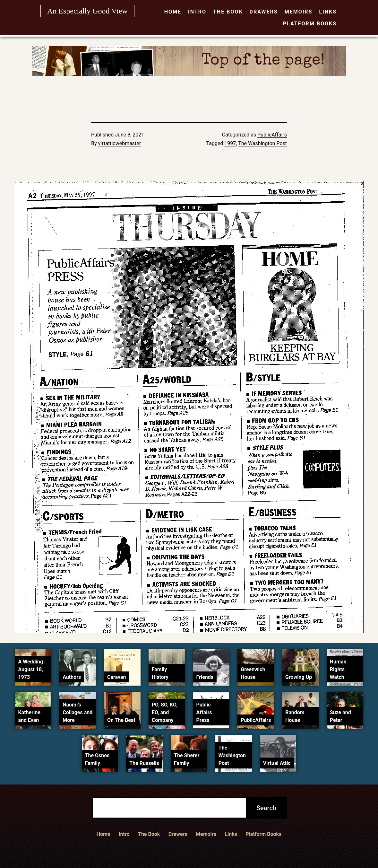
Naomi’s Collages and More (77, 712)
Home (173, 12)
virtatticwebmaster (120, 143)
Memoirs (299, 12)
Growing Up (299, 677)
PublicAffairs (272, 135)
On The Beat (121, 720)
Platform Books (310, 24)
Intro (197, 12)
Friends (205, 677)
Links (328, 12)
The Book (228, 12)
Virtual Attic (277, 763)
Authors (72, 677)
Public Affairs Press (204, 712)
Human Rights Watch (338, 669)
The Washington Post (262, 143)
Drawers (264, 12)
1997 (230, 143)
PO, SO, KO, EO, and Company (165, 712)
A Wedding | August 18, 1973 (32, 669)
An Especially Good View (87, 11)
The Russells (144, 763)
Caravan (117, 677)
